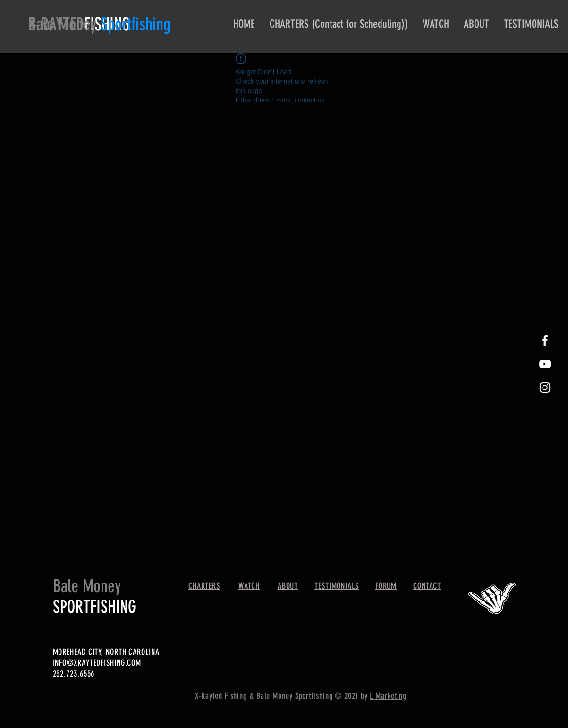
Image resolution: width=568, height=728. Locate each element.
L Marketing (388, 696)
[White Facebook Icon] (545, 340)
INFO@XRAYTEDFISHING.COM (97, 663)
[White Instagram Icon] (545, 388)
